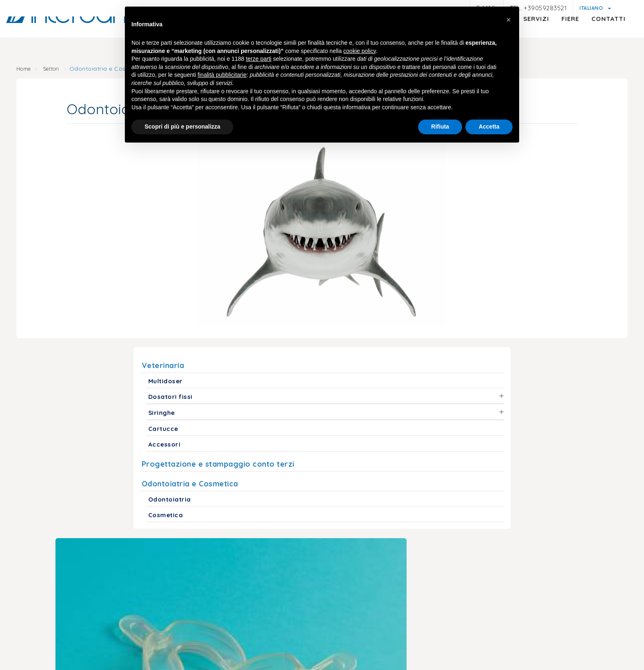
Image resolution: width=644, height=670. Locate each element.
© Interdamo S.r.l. (290, 606)
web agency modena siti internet (322, 657)
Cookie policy (343, 622)
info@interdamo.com (141, 552)
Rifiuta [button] (440, 128)
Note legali (129, 632)
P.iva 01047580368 (351, 606)
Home (33, 70)
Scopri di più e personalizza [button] (182, 128)
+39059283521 (220, 552)
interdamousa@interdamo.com (434, 539)
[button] (508, 20)
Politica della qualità (499, 632)
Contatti (584, 35)
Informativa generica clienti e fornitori (259, 632)
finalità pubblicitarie (222, 76)
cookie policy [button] (360, 52)
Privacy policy (175, 631)
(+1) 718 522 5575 (534, 539)
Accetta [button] (489, 128)
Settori (64, 70)
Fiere (546, 35)
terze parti (259, 60)
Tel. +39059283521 (538, 8)
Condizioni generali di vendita (416, 632)
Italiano (592, 8)
